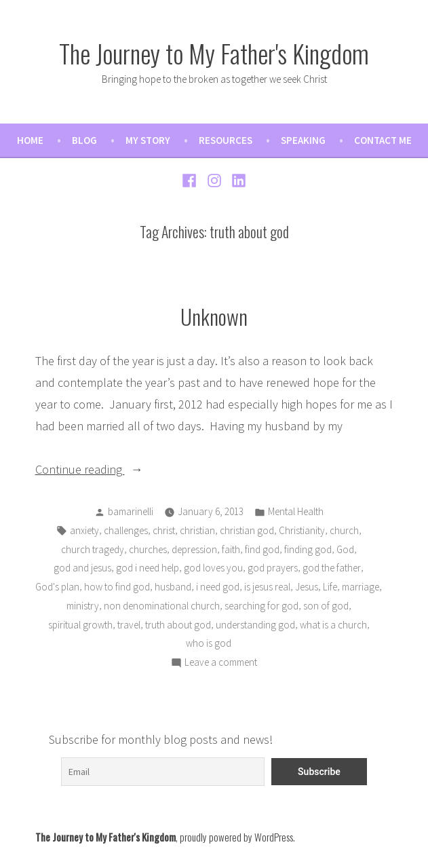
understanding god (255, 625)
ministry (83, 606)
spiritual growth (80, 625)
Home (30, 140)
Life (330, 587)
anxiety (84, 530)
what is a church (333, 625)
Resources (226, 140)
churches (148, 549)
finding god (308, 549)
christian (197, 530)
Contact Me (383, 140)
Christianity (302, 530)
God (345, 549)
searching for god (261, 606)
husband (173, 587)
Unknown (214, 316)
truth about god (178, 625)
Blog (84, 140)
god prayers (273, 568)
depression (194, 549)
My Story (148, 140)
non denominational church (162, 606)
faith (231, 549)
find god (262, 549)
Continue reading (109, 468)
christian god (247, 530)
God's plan (57, 587)
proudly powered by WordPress (236, 837)
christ (164, 530)
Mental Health (296, 511)
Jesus (307, 587)
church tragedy (93, 549)
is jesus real (267, 587)
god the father (332, 568)
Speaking (303, 140)
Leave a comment (221, 663)
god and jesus (82, 568)
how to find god (117, 587)
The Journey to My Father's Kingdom (214, 53)
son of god (326, 606)
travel (129, 625)
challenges (126, 530)
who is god (209, 643)
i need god (218, 587)
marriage (361, 587)
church (344, 530)
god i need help (148, 568)
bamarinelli (131, 511)
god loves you (213, 568)
